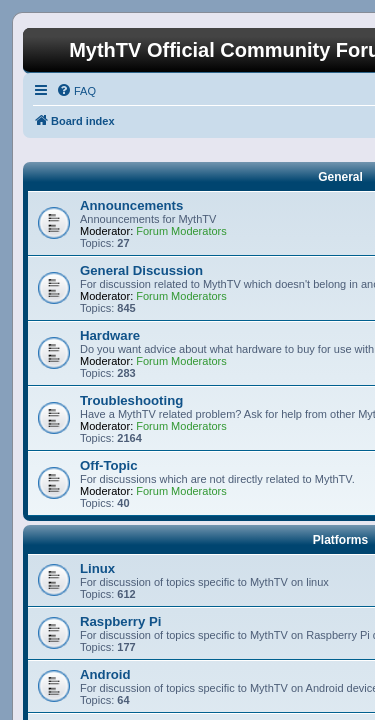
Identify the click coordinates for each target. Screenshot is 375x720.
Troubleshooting (131, 400)
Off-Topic (109, 465)
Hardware (110, 335)
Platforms (340, 540)
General (340, 177)
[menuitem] (76, 91)
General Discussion (141, 270)
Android (105, 674)
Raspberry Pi (120, 621)
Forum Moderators (181, 231)
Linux (97, 568)
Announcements (131, 205)
